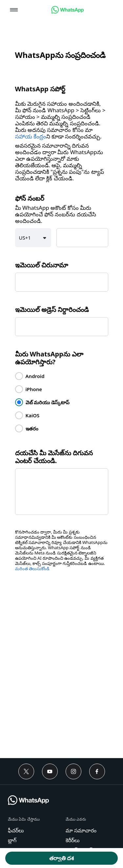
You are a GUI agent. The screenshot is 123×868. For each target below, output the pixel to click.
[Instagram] (73, 771)
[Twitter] (26, 771)
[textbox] (82, 238)
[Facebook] (97, 771)
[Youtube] (50, 771)
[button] (14, 10)
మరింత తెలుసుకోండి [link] (32, 569)
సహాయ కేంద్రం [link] (31, 136)
